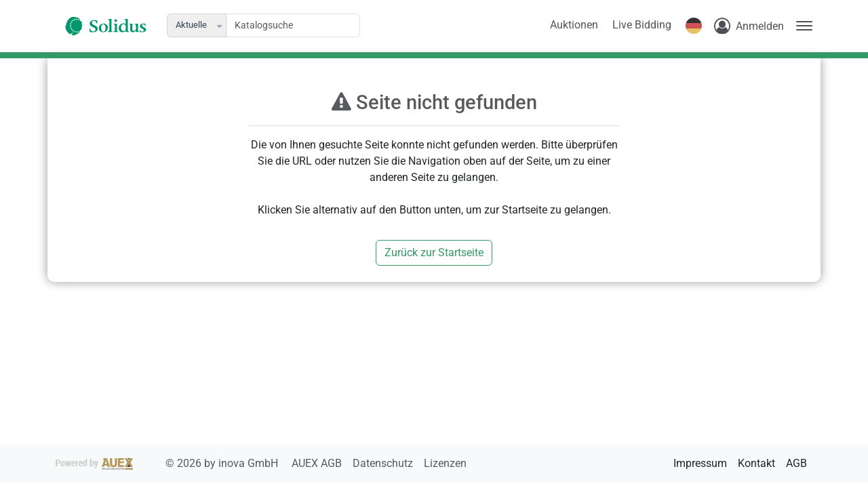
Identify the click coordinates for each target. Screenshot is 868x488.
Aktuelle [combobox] (191, 25)
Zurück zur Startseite (434, 252)
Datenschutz (384, 463)
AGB (796, 463)
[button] (220, 25)
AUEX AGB (318, 463)
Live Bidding (642, 25)
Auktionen (574, 25)
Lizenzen (445, 463)
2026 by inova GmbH (168, 463)
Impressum (700, 463)
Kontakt (756, 463)
